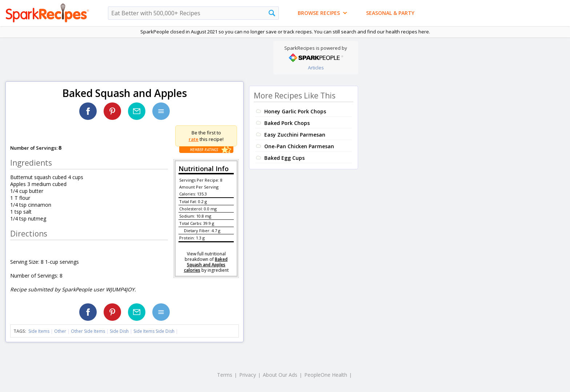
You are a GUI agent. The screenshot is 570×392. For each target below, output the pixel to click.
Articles (316, 68)
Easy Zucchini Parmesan (295, 135)
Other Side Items (88, 331)
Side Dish (119, 331)
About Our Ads (280, 375)
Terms (225, 375)
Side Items (39, 331)
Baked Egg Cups (284, 158)
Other (60, 331)
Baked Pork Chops (287, 123)
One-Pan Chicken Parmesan (299, 146)
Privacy (248, 375)
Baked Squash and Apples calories (206, 265)
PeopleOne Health (326, 375)
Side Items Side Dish (154, 331)
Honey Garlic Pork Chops (295, 111)
